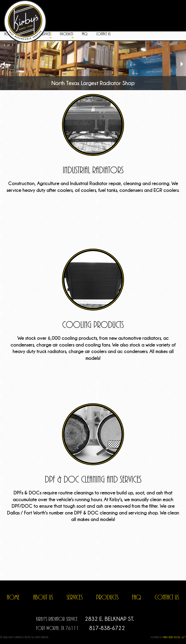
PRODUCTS (107, 597)
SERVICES (75, 597)
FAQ (137, 597)
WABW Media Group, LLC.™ (174, 637)
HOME (13, 597)
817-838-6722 (107, 628)
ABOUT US (43, 597)
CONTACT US (167, 597)
